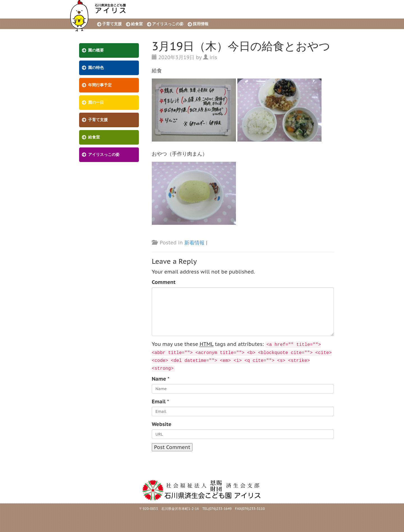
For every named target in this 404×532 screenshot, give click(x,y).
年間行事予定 (100, 85)
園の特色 (96, 68)
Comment (164, 282)
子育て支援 (112, 24)
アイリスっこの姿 (168, 24)
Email (159, 402)
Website (162, 424)
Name (159, 379)
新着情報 (194, 243)
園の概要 (96, 50)
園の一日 (96, 102)
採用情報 (201, 24)
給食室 (137, 24)
